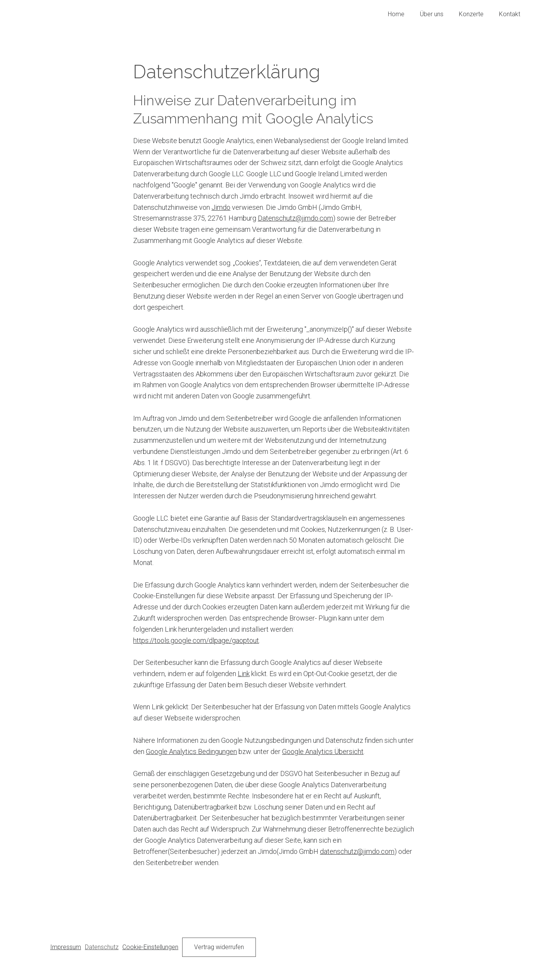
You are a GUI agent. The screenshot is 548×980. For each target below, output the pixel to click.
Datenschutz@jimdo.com (295, 218)
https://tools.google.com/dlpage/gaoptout (196, 640)
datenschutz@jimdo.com (357, 851)
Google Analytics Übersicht (323, 751)
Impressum (66, 947)
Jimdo (221, 207)
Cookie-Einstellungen (150, 947)
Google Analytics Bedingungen (191, 751)
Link (244, 674)
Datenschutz (102, 947)
